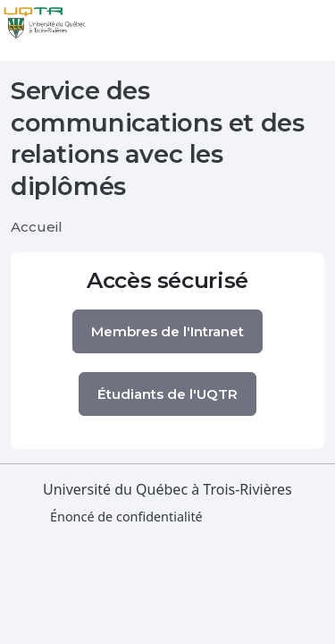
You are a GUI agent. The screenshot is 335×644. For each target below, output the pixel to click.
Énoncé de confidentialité (126, 517)
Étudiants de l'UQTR (167, 394)
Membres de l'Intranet (167, 331)
